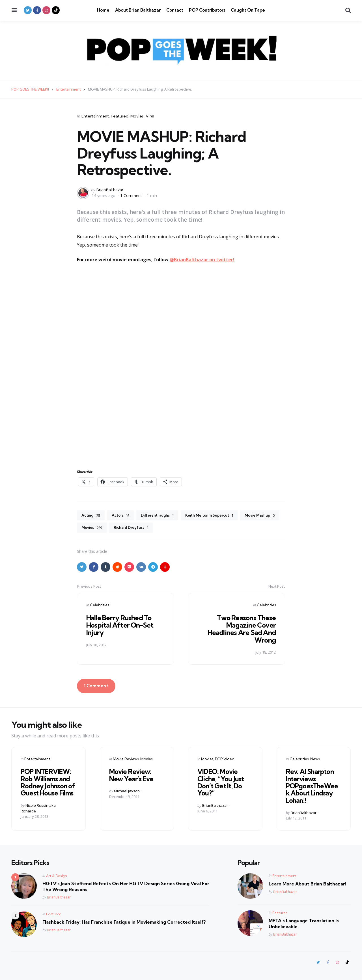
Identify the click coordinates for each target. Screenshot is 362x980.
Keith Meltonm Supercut (218, 516)
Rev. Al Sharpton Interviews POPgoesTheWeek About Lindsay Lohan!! (313, 786)
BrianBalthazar (110, 190)
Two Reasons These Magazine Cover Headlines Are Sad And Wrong (241, 630)
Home (103, 10)
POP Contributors (207, 10)
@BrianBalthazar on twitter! (202, 260)
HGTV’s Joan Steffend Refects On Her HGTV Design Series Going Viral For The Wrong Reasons (126, 886)
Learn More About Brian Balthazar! (307, 883)
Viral (150, 116)
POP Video (225, 760)
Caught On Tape (248, 10)
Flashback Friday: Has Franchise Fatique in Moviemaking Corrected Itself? (124, 921)
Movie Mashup (98, 528)
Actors (123, 516)
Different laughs (162, 516)
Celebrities (99, 606)
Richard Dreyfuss (179, 528)
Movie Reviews (126, 760)
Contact (175, 10)
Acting (91, 516)
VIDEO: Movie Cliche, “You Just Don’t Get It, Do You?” (220, 783)
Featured (120, 116)
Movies (137, 116)
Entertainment (95, 116)
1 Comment (132, 195)
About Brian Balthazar (138, 10)
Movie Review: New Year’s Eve (137, 776)
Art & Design (57, 875)
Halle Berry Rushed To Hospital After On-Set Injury (121, 626)
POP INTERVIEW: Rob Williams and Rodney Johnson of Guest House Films (47, 783)
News (315, 760)
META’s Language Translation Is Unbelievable (304, 923)
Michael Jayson (127, 791)
